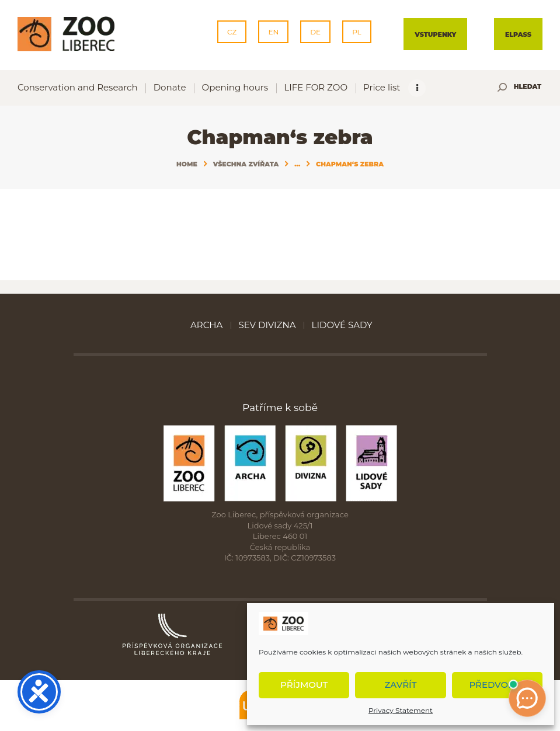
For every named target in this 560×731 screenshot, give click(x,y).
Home (187, 164)
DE (315, 32)
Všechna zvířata (246, 164)
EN (273, 32)
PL (357, 32)
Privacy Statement (401, 710)
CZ (232, 32)
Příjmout (304, 685)
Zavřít (400, 685)
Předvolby (497, 685)
